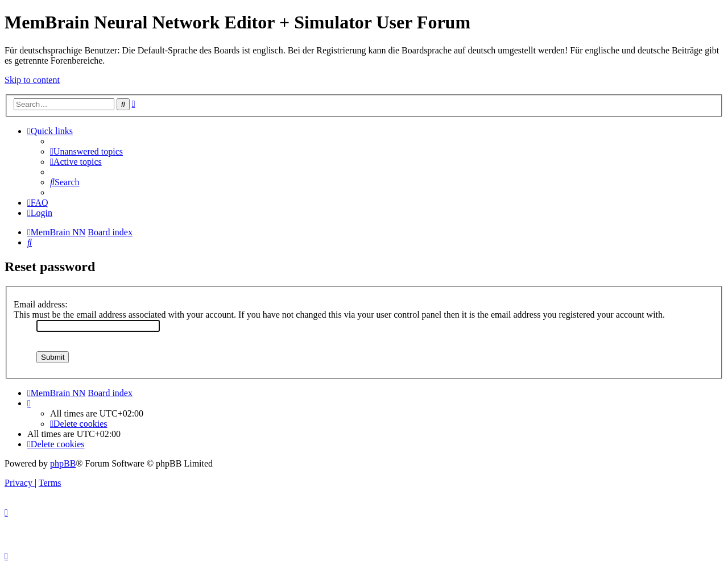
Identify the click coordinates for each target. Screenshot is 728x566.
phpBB (63, 463)
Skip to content (32, 80)
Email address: (41, 304)
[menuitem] (86, 151)
